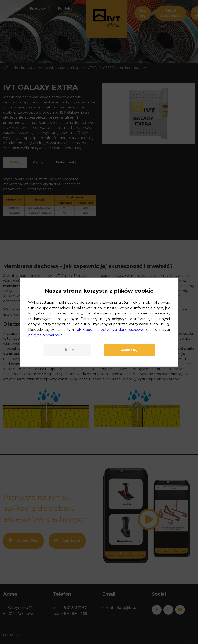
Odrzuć (67, 350)
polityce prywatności (46, 335)
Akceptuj (129, 350)
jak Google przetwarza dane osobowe (110, 330)
